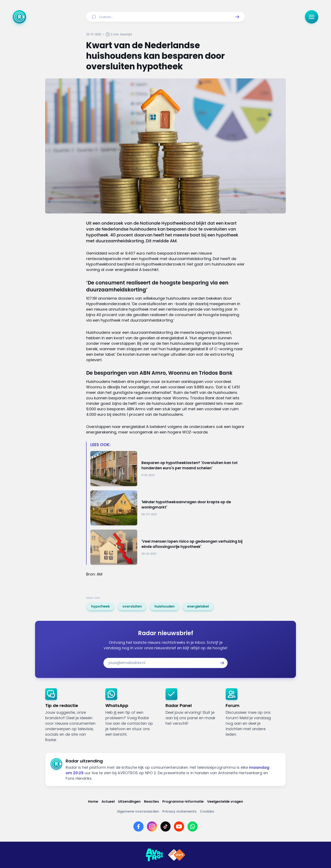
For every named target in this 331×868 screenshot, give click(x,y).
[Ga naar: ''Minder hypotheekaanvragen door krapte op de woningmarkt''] (168, 508)
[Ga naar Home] (19, 17)
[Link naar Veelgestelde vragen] (225, 802)
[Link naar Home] (93, 802)
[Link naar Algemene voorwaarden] (138, 811)
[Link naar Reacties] (151, 802)
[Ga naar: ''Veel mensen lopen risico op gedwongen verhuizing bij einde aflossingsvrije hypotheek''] (168, 547)
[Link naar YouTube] (179, 826)
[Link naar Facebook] (138, 826)
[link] (100, 606)
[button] (237, 17)
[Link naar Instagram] (152, 826)
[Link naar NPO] (177, 855)
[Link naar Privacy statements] (179, 811)
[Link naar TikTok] (165, 826)
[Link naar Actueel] (108, 802)
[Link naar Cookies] (207, 811)
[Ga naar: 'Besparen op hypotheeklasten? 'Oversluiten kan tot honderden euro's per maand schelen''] (168, 469)
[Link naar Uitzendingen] (129, 802)
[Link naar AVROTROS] (154, 855)
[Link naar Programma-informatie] (183, 802)
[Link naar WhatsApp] (193, 826)
